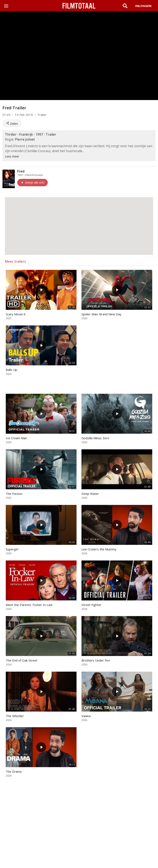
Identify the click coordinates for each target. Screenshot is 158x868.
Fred (21, 171)
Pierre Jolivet (25, 139)
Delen (12, 124)
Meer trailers (15, 261)
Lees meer (12, 156)
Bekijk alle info (33, 182)
